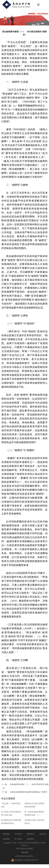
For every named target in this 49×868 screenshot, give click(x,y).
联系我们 (31, 839)
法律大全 (43, 834)
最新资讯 (31, 834)
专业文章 (18, 834)
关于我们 (18, 839)
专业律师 (6, 839)
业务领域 (6, 834)
